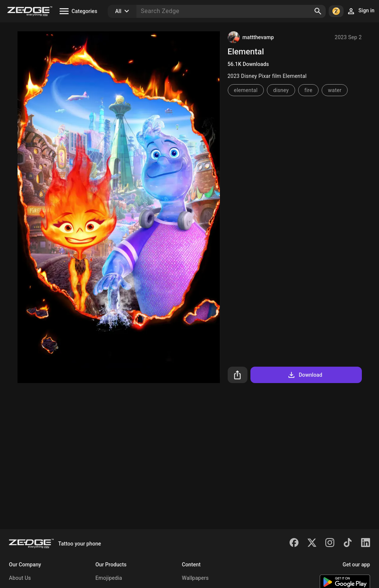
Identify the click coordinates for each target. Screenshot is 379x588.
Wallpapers (195, 578)
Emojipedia (109, 578)
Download (305, 375)
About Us (20, 578)
